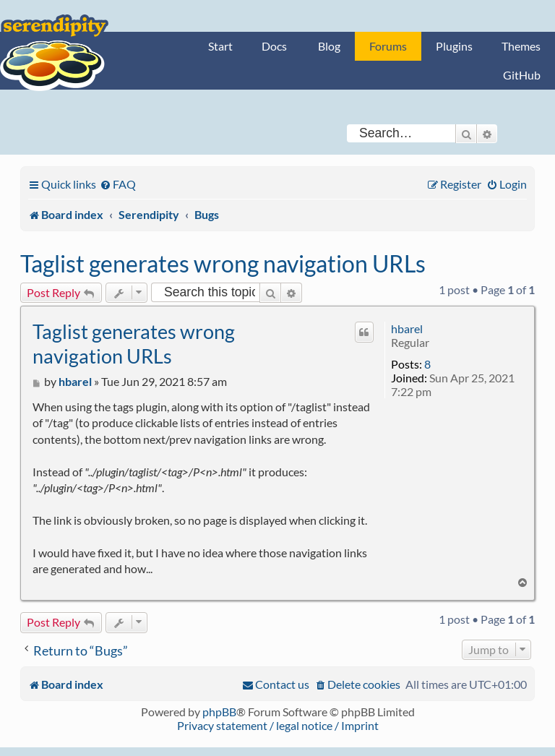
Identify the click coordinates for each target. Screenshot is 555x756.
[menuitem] (118, 184)
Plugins (454, 46)
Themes (521, 46)
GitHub (522, 75)
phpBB (219, 712)
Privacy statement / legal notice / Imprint (278, 725)
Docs (274, 46)
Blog (329, 46)
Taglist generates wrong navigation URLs (223, 263)
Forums (388, 46)
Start (220, 46)
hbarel (407, 328)
